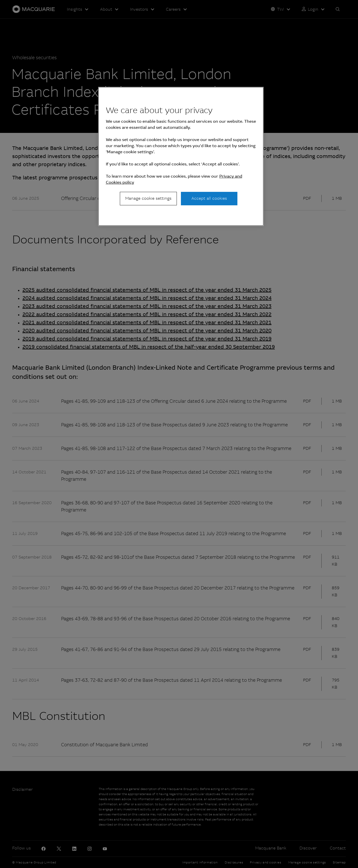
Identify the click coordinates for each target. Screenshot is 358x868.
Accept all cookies (209, 198)
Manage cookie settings (148, 198)
